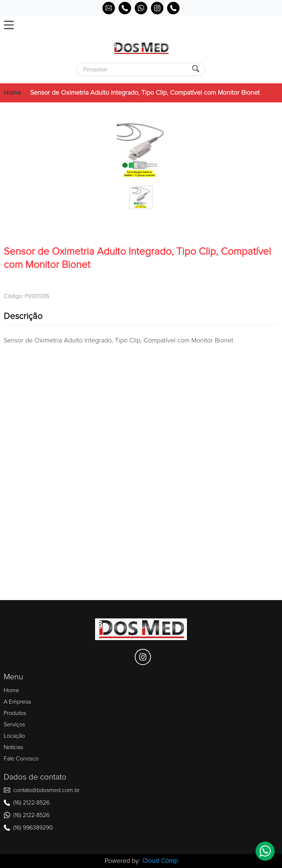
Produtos (15, 713)
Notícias (13, 747)
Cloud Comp (160, 861)
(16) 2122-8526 (31, 803)
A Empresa (17, 702)
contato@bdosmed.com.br (46, 790)
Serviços (14, 724)
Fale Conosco (21, 759)
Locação (14, 736)
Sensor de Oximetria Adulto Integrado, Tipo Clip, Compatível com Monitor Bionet (145, 93)
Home (12, 93)
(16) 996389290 (33, 828)
